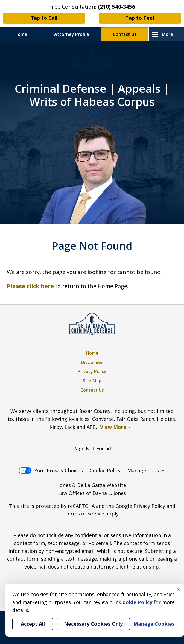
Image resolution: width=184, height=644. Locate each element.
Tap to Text (140, 18)
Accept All (33, 624)
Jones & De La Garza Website (92, 485)
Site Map (92, 381)
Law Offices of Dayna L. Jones (92, 493)
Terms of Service (84, 514)
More (167, 34)
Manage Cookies (147, 470)
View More (113, 427)
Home (21, 34)
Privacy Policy (92, 371)
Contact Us (125, 34)
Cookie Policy (105, 470)
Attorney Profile (72, 34)
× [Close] (179, 589)
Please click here (30, 286)
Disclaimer (92, 362)
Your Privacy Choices (51, 470)
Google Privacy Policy (140, 506)
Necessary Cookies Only (93, 624)
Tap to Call (44, 18)
